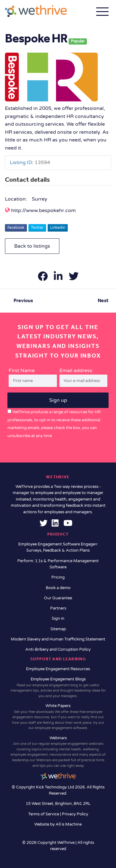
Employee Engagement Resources (58, 669)
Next (103, 300)
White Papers (58, 717)
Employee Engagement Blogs (58, 688)
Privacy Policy (75, 814)
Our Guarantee (58, 598)
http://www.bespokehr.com (43, 210)
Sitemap (58, 629)
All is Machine (69, 824)
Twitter (37, 228)
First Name (22, 371)
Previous (23, 300)
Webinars (58, 752)
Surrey (40, 199)
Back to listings (32, 246)
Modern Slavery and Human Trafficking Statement (58, 639)
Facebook (16, 228)
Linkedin (58, 228)
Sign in (58, 618)
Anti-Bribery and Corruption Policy (58, 649)
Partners (58, 608)
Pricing (58, 577)
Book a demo (58, 588)
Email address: (84, 377)
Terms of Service (44, 814)
